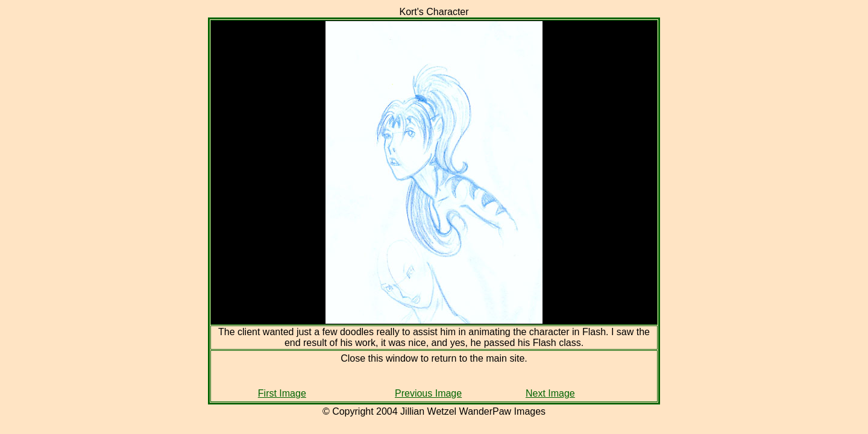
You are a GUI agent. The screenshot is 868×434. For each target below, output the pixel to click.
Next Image (550, 393)
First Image (282, 393)
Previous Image (428, 393)
